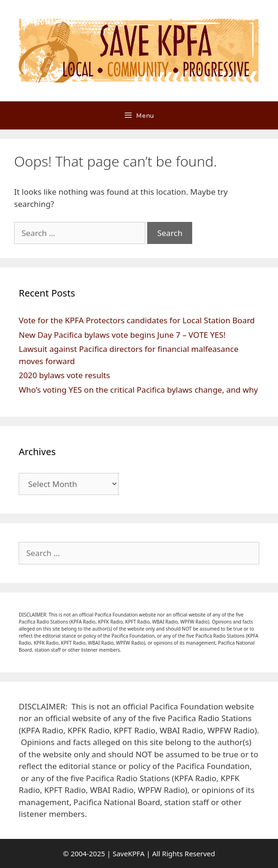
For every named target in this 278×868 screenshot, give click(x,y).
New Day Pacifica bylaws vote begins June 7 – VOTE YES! (122, 335)
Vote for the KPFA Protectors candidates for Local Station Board (137, 320)
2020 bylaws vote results (64, 375)
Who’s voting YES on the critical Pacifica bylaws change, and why (138, 390)
